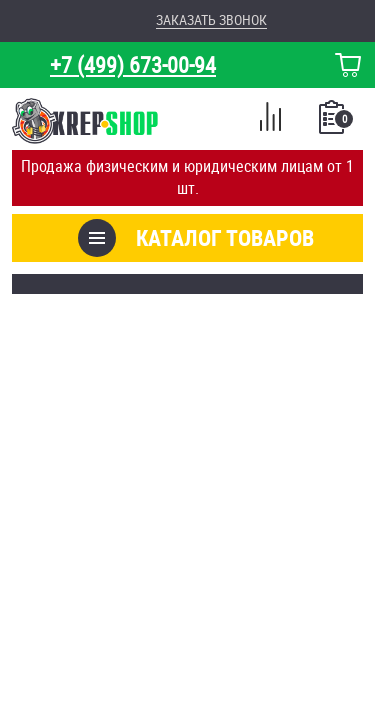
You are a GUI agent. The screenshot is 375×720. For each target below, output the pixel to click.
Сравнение (270, 120)
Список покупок (333, 123)
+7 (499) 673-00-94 (133, 64)
